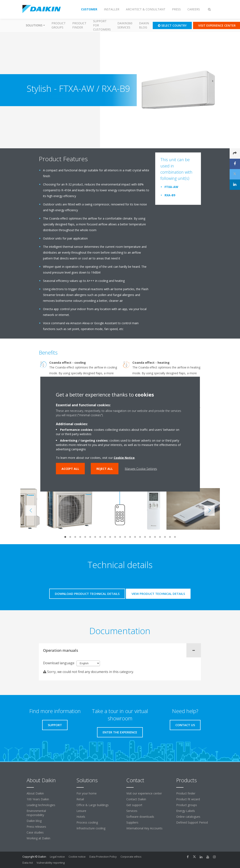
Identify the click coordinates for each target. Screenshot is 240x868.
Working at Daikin (38, 838)
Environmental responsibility (36, 813)
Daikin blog (144, 25)
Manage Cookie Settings (141, 468)
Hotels (81, 817)
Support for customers (102, 25)
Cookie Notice (124, 457)
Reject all (105, 468)
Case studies (35, 832)
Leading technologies (41, 805)
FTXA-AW (171, 187)
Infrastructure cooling (91, 828)
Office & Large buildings (93, 805)
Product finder (79, 25)
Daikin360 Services (125, 25)
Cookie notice (77, 857)
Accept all (70, 468)
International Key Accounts (144, 828)
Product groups (59, 25)
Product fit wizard (188, 799)
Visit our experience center (144, 793)
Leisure (81, 811)
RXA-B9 (170, 195)
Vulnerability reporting (51, 863)
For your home (87, 793)
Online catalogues (188, 817)
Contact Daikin (136, 799)
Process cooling (87, 822)
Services (132, 811)
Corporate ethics (131, 857)
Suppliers (132, 822)
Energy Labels (186, 811)
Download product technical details (87, 594)
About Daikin (35, 793)
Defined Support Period (192, 822)
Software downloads (140, 817)
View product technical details (158, 594)
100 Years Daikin (38, 799)
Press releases (36, 827)
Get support (134, 805)
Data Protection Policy (103, 857)
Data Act (28, 863)
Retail (80, 799)
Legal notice (57, 857)
